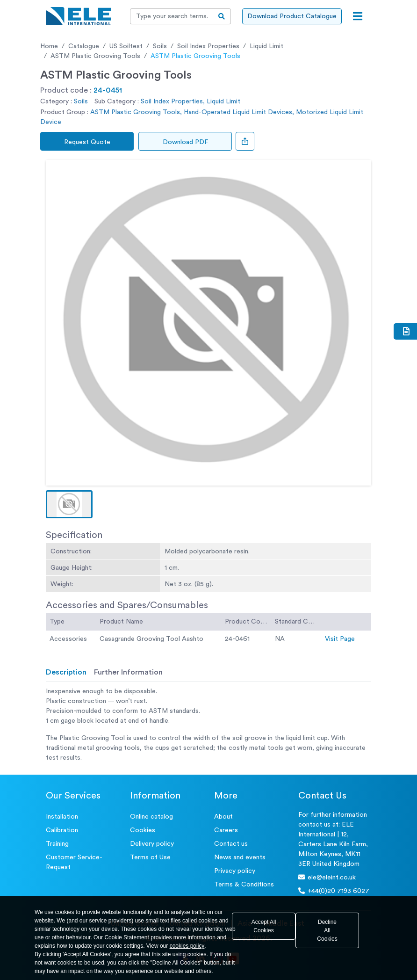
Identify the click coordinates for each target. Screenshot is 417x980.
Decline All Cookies (327, 930)
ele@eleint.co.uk (327, 877)
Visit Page (340, 639)
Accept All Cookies (264, 926)
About (223, 817)
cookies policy (187, 946)
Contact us (231, 844)
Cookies (143, 830)
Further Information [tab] (128, 672)
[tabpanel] (208, 725)
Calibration (62, 830)
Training (57, 844)
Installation (62, 817)
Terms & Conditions (244, 885)
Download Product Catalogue (292, 16)
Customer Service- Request (74, 862)
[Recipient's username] (172, 16)
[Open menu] (358, 16)
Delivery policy (152, 844)
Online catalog (151, 817)
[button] (69, 504)
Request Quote (87, 142)
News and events (240, 857)
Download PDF (185, 142)
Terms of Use (150, 857)
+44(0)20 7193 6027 (334, 891)
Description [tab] (66, 672)
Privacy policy (235, 871)
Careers (226, 830)
